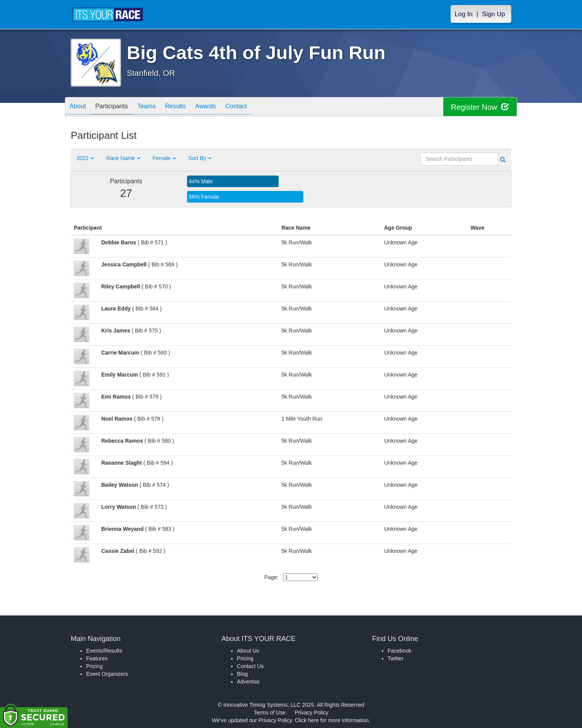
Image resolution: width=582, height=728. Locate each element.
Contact (257, 107)
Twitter (396, 658)
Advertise (248, 682)
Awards (223, 107)
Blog (242, 674)
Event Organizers (107, 674)
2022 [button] (85, 158)
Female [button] (164, 158)
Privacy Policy (311, 713)
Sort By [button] (200, 158)
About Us (248, 651)
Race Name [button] (123, 158)
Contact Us (250, 666)
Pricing (94, 666)
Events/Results (104, 651)
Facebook (399, 651)
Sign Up (494, 14)
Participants (117, 107)
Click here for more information (332, 720)
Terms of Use (270, 713)
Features (97, 658)
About (80, 107)
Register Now (480, 107)
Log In (464, 14)
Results (189, 107)
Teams (156, 107)
